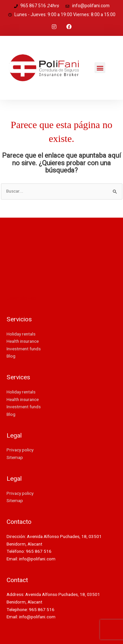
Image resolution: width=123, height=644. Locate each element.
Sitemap (15, 458)
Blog (11, 356)
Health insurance (23, 341)
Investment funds (24, 349)
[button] (100, 68)
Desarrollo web (21, 298)
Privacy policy (20, 450)
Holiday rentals (21, 334)
